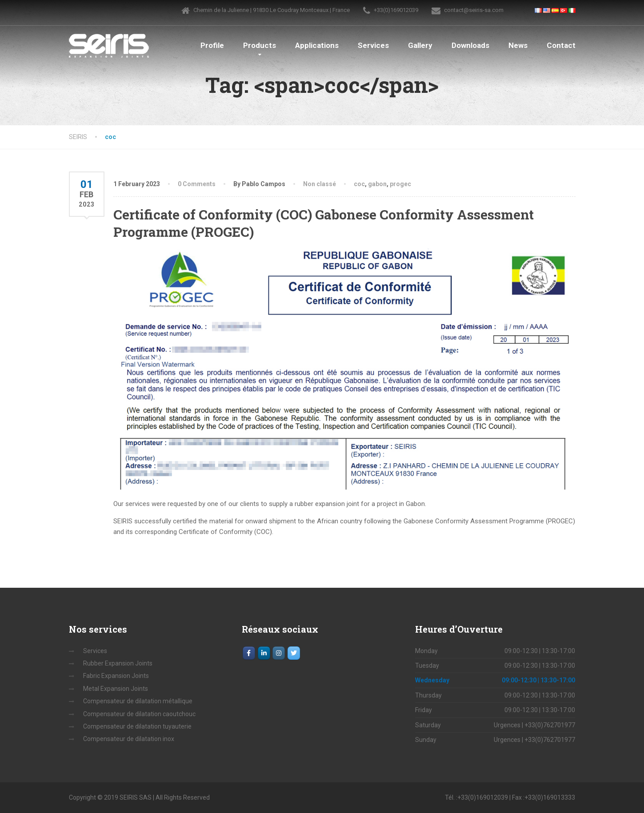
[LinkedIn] (264, 653)
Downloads (470, 45)
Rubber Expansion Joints (118, 663)
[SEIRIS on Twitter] (294, 653)
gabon (377, 184)
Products (260, 45)
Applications (317, 45)
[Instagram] (279, 653)
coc (359, 184)
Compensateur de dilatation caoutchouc (139, 714)
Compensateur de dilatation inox (129, 739)
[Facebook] (249, 653)
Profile (212, 45)
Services (373, 45)
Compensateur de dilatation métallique (138, 701)
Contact (561, 45)
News (518, 45)
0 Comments (197, 184)
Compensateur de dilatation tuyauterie (137, 726)
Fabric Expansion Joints (116, 676)
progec (400, 184)
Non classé (320, 184)
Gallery (420, 45)
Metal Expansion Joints (116, 689)
